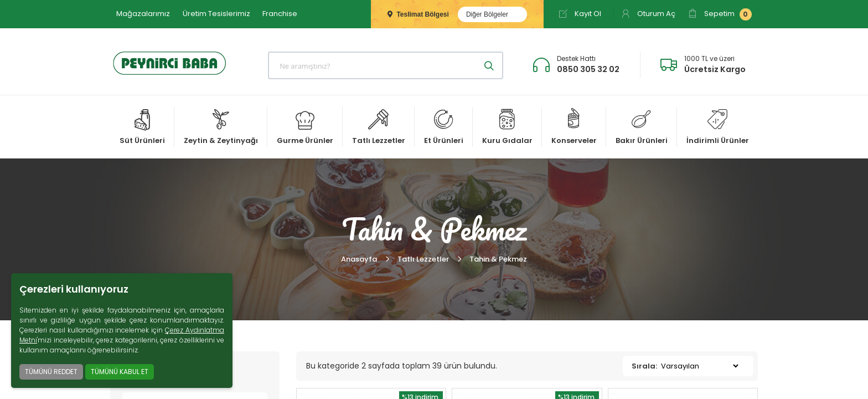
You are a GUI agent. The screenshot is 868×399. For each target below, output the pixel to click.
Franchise (280, 14)
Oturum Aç (648, 14)
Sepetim (720, 14)
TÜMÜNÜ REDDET (51, 372)
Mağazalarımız (143, 14)
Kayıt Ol (580, 14)
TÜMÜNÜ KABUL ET (120, 372)
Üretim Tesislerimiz (216, 14)
